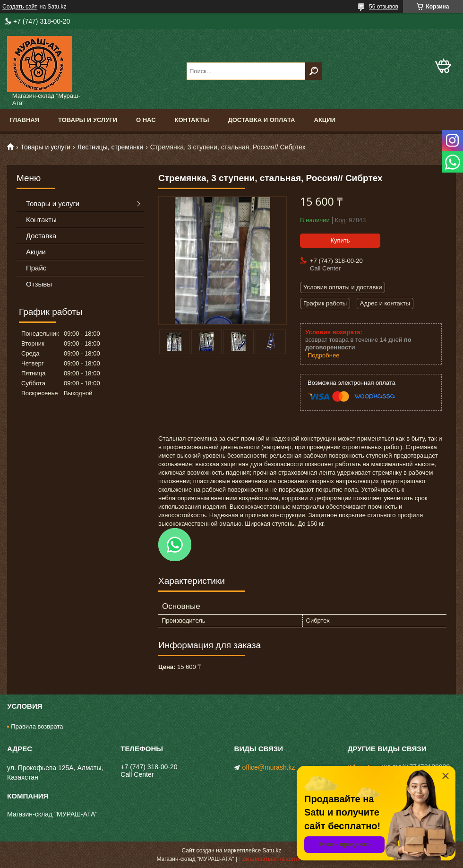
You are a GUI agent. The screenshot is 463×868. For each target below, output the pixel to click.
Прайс (36, 268)
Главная (24, 120)
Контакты (192, 120)
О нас (146, 120)
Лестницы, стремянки (111, 147)
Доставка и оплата (261, 120)
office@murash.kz (269, 767)
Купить (340, 240)
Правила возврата (37, 726)
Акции (325, 120)
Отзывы (39, 284)
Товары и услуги (88, 120)
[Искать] (313, 71)
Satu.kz (272, 851)
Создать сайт (20, 7)
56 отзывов (384, 7)
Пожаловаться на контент (272, 859)
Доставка (41, 236)
